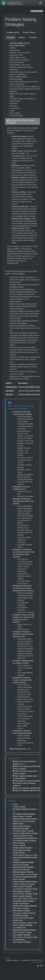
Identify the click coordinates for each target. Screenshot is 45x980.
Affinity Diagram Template (22, 816)
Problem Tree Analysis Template (25, 906)
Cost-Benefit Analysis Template (24, 841)
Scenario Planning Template (23, 918)
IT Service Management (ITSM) (25, 877)
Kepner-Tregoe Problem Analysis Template (29, 882)
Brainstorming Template (22, 826)
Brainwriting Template (21, 828)
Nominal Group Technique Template (26, 894)
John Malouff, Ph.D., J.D (21, 749)
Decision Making (19, 845)
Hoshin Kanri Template (21, 870)
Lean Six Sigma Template (22, 886)
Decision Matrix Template (22, 848)
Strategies (11, 37)
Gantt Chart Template (21, 865)
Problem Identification (21, 903)
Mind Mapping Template (22, 891)
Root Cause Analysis (17, 45)
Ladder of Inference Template (24, 884)
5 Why (15, 804)
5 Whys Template (19, 807)
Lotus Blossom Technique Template (26, 889)
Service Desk (18, 920)
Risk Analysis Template (21, 911)
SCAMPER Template (21, 915)
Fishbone (16, 860)
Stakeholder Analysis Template (24, 930)
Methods (22, 37)
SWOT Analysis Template (22, 932)
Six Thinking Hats (19, 928)
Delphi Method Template (22, 850)
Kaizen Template (19, 879)
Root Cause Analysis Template (24, 913)
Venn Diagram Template (22, 942)
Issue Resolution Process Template (26, 874)
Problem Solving (13, 33)
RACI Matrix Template (21, 908)
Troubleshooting (19, 940)
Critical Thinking (19, 843)
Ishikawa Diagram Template (23, 872)
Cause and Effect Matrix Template (25, 833)
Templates (33, 37)
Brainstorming (18, 824)
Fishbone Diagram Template (23, 862)
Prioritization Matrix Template (24, 901)
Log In (40, 966)
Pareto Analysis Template (22, 896)
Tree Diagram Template (22, 935)
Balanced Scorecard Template (24, 821)
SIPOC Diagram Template (22, 925)
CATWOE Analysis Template (23, 831)
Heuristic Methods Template (23, 867)
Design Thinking (29, 33)
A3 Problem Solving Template (24, 814)
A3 (14, 812)
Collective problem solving (19, 43)
